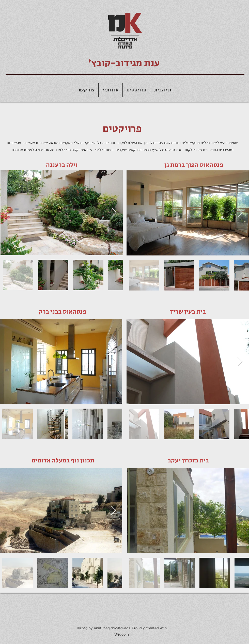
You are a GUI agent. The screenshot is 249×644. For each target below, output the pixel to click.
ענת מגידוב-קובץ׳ (124, 63)
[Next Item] (114, 213)
